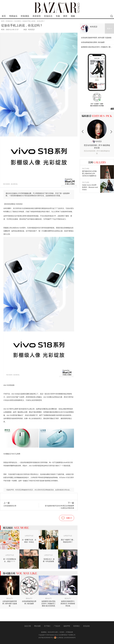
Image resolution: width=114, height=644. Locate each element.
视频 (73, 16)
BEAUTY (10, 598)
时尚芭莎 (94, 27)
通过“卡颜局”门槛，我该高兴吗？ (68, 541)
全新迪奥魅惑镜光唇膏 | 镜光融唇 (29, 602)
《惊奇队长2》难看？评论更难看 (48, 560)
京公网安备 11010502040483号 (65, 638)
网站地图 (37, 626)
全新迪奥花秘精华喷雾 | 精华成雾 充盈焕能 (10, 604)
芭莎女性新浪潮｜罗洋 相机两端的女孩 (97, 149)
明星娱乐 (13, 16)
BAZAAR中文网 (53, 632)
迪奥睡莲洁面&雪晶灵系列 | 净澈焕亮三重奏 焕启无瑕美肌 (48, 604)
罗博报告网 (69, 632)
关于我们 (47, 626)
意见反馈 (86, 626)
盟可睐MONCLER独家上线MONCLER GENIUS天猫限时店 (90, 172)
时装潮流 (25, 16)
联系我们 (77, 626)
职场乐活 (48, 16)
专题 (58, 16)
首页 (4, 16)
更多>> (109, 28)
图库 (65, 16)
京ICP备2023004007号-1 (46, 638)
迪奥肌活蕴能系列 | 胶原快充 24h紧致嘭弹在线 (68, 604)
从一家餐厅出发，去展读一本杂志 (29, 541)
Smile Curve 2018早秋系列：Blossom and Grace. (90, 186)
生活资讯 (18, 21)
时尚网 (62, 632)
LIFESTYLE (29, 536)
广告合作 (57, 626)
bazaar (57, 8)
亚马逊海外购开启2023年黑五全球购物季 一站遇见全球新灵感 (59, 505)
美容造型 (37, 16)
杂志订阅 (28, 626)
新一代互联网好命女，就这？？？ (10, 560)
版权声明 (67, 626)
